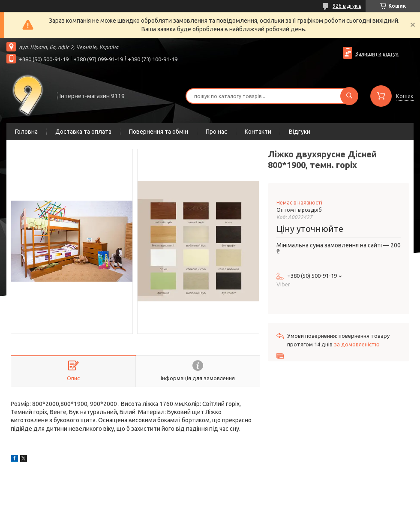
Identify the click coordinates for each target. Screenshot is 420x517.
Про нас (216, 132)
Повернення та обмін (159, 132)
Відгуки (300, 132)
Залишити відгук (377, 54)
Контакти (258, 132)
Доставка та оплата (83, 132)
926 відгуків (347, 6)
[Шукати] (349, 96)
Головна (26, 132)
